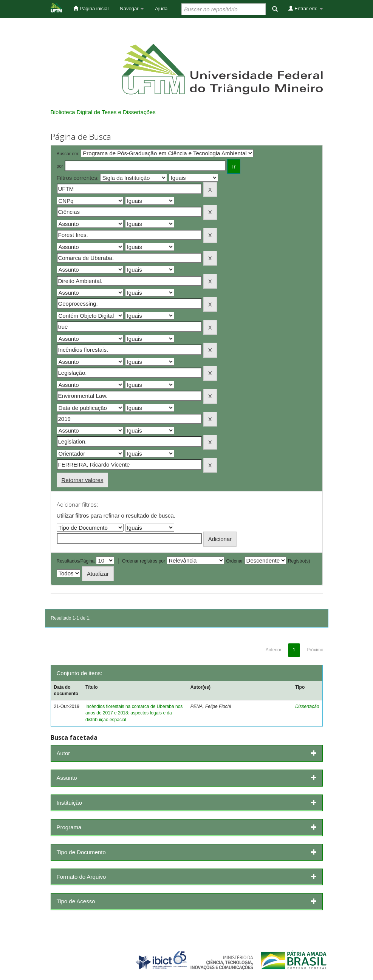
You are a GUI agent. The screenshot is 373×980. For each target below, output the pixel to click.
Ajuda (161, 9)
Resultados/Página (76, 561)
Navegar (132, 9)
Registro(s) (299, 561)
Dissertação (307, 706)
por (60, 166)
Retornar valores (83, 480)
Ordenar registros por (144, 561)
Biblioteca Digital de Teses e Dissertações (103, 112)
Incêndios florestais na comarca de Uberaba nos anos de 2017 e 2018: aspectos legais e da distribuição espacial (134, 713)
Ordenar (234, 561)
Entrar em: (306, 8)
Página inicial (91, 8)
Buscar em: (68, 154)
